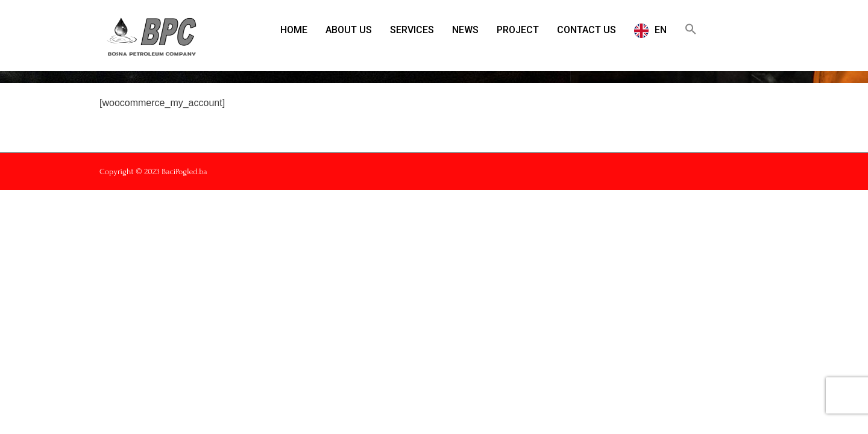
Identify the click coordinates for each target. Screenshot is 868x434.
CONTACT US (587, 30)
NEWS (465, 30)
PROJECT (518, 30)
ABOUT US (349, 30)
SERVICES (412, 30)
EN (661, 30)
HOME (294, 30)
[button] (691, 29)
